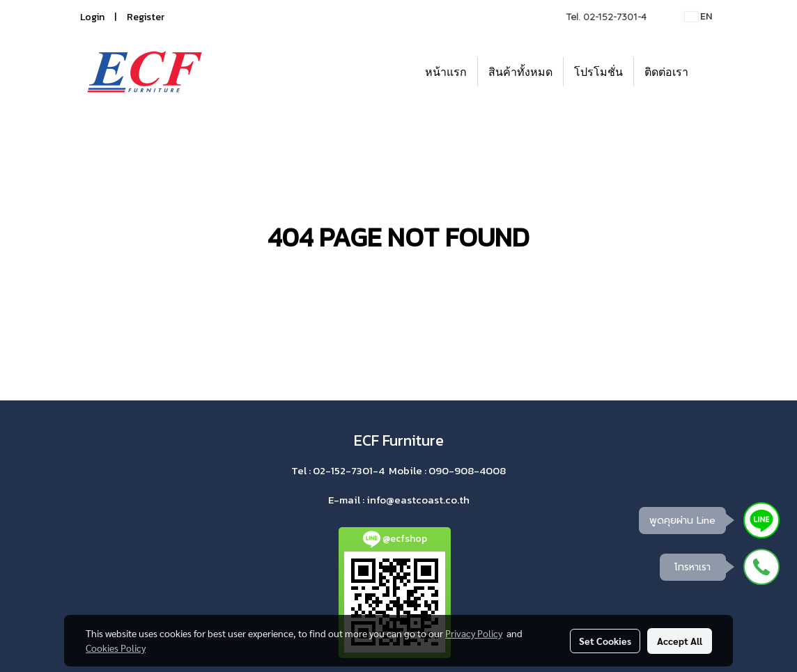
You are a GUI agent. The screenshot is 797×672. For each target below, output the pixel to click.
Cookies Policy (116, 648)
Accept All (680, 641)
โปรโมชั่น (598, 72)
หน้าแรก (446, 72)
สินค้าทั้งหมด (520, 72)
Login (92, 17)
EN (698, 16)
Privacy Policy (474, 633)
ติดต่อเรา (666, 72)
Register (146, 17)
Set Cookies (605, 641)
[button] (711, 72)
